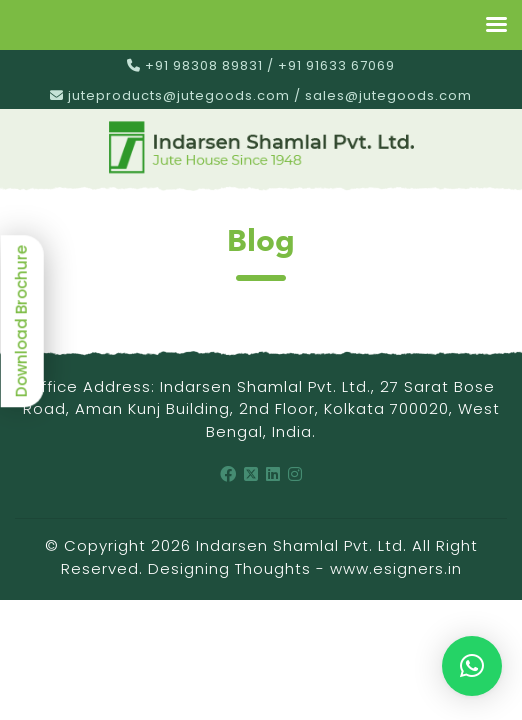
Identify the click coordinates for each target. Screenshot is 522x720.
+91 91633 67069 (336, 65)
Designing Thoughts (229, 568)
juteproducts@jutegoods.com (179, 95)
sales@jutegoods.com (388, 95)
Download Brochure (21, 321)
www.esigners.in (396, 568)
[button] (472, 666)
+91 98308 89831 (204, 65)
